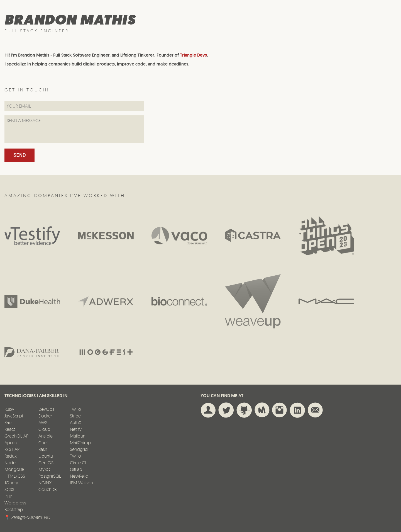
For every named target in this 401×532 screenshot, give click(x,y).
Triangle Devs (193, 55)
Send (19, 155)
